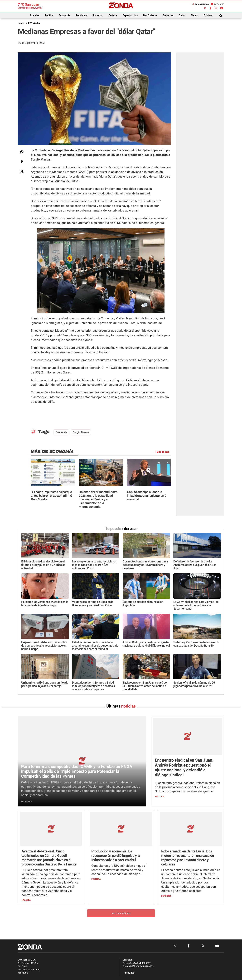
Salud (182, 15)
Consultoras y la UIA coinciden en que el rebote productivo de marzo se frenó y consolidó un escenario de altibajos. (119, 870)
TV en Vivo (217, 4)
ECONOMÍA (34, 23)
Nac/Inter (151, 16)
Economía (65, 15)
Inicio (22, 23)
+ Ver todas (162, 452)
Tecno (194, 15)
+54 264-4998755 (143, 966)
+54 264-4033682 (140, 963)
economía (61, 432)
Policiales (81, 15)
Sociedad (98, 15)
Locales (35, 15)
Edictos (208, 15)
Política (49, 15)
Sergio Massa (81, 432)
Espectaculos (130, 15)
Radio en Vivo (200, 4)
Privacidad (129, 973)
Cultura (113, 15)
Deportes (168, 15)
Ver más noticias (121, 913)
